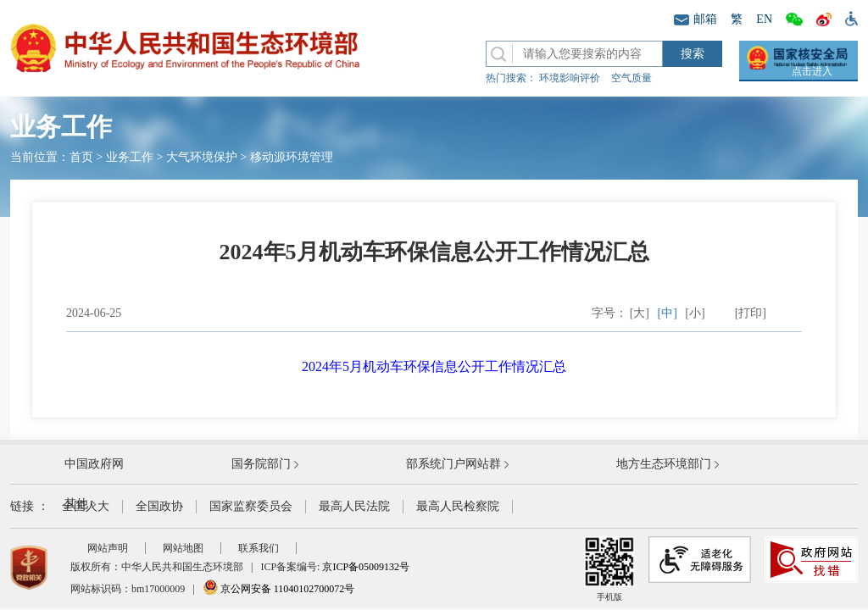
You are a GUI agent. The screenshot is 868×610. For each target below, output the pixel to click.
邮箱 (696, 19)
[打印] (751, 313)
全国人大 (86, 506)
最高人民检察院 (458, 506)
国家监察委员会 (251, 506)
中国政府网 (94, 464)
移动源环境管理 (292, 157)
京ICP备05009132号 (366, 567)
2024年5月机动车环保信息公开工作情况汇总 (434, 366)
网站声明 (108, 548)
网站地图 (183, 548)
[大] (640, 313)
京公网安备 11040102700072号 (279, 589)
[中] (668, 313)
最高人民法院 (354, 506)
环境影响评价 (570, 78)
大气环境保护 (202, 157)
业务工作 (130, 157)
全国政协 (159, 506)
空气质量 (632, 78)
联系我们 (259, 548)
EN (764, 19)
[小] (695, 313)
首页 (81, 157)
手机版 (609, 569)
